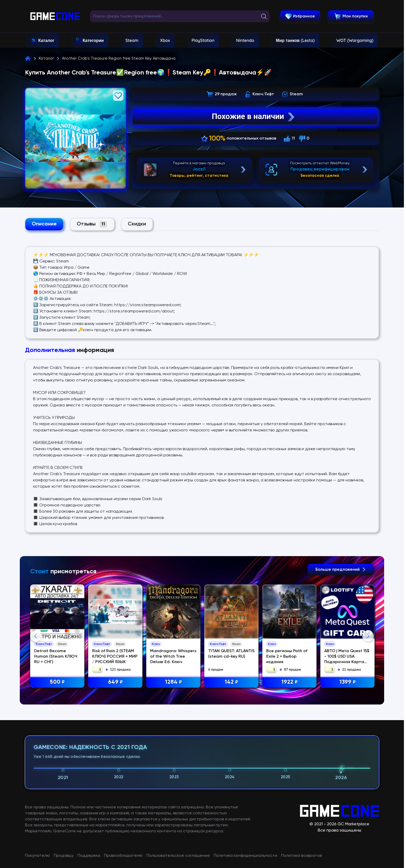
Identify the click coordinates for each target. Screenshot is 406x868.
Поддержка (89, 856)
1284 (173, 682)
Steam (132, 40)
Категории (93, 40)
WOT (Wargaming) (355, 40)
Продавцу (64, 856)
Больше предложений (341, 570)
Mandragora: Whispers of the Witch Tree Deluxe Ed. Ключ (173, 657)
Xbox (165, 40)
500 (57, 682)
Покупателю (37, 856)
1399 (348, 682)
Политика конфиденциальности (245, 856)
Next (368, 636)
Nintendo (245, 40)
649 (115, 682)
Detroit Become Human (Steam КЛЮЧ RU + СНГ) (56, 657)
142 (231, 682)
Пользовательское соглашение (178, 856)
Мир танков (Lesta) (295, 40)
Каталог (46, 40)
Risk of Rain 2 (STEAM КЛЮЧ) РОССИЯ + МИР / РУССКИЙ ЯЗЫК (115, 657)
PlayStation (203, 40)
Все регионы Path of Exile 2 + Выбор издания (287, 657)
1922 (290, 682)
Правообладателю (123, 856)
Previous (36, 636)
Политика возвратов (302, 856)
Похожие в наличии (254, 116)
